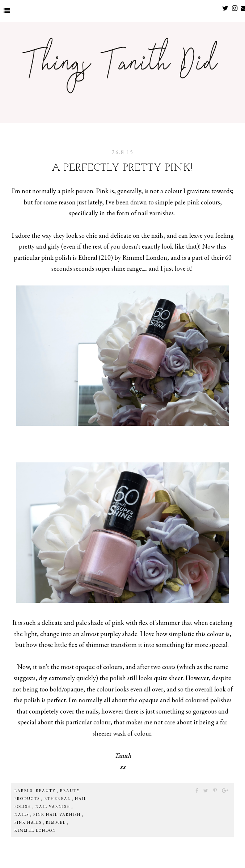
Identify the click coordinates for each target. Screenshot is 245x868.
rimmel (57, 822)
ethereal (58, 799)
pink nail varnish (58, 814)
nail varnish (54, 806)
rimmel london (35, 830)
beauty (47, 791)
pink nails (29, 822)
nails (22, 814)
